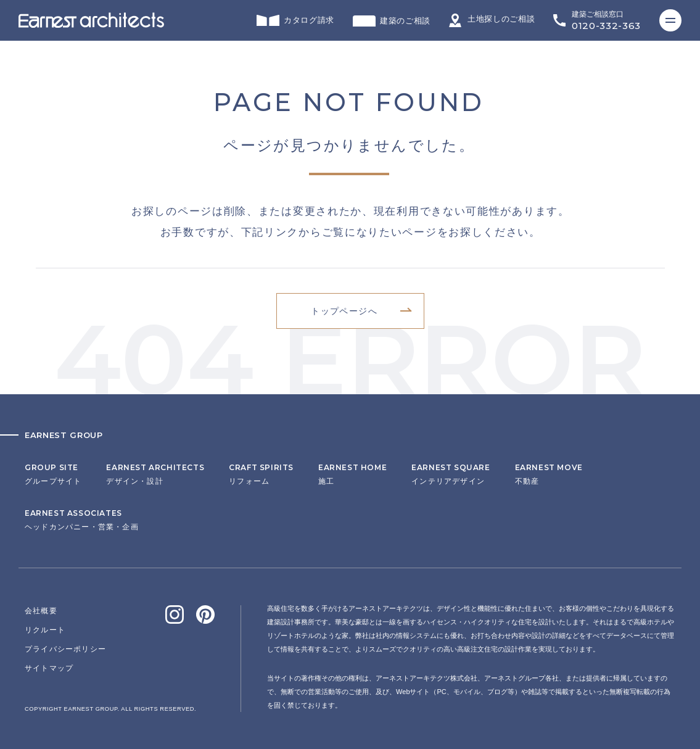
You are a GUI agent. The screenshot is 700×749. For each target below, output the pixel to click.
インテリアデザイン (451, 474)
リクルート (45, 630)
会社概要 (41, 611)
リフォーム (261, 474)
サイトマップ (49, 668)
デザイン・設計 (155, 474)
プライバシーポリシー (65, 649)
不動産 (549, 474)
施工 (352, 474)
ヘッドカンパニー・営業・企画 (82, 520)
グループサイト (53, 474)
